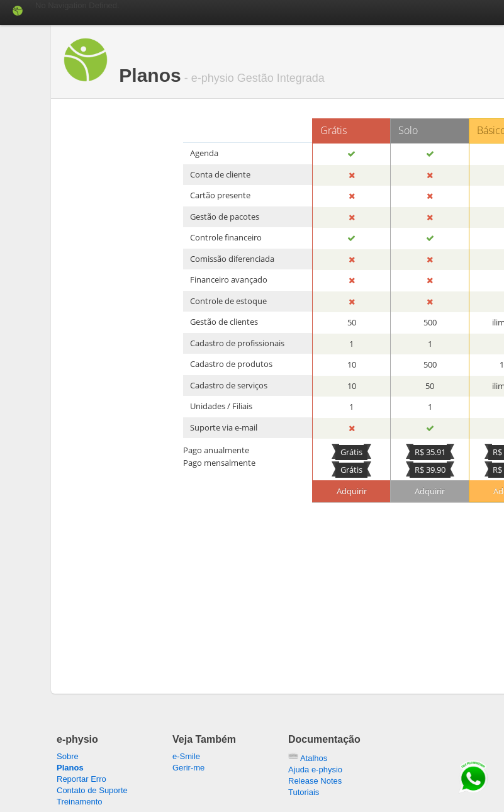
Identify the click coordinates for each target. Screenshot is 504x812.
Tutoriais (304, 792)
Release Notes (315, 781)
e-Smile (186, 756)
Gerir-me (188, 768)
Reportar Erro (81, 779)
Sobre (68, 756)
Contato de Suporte (92, 790)
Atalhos (308, 758)
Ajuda (315, 770)
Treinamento (80, 802)
